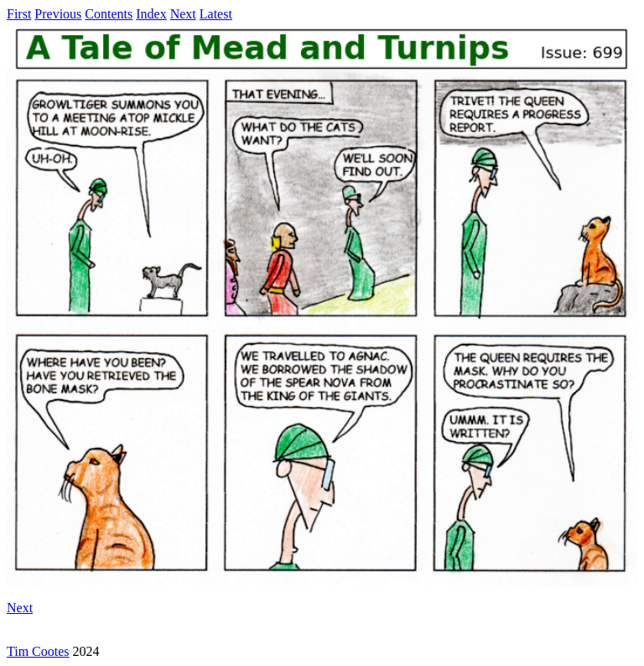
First (19, 14)
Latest (216, 14)
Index (151, 14)
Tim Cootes (38, 651)
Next (183, 14)
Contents (109, 14)
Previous (58, 14)
